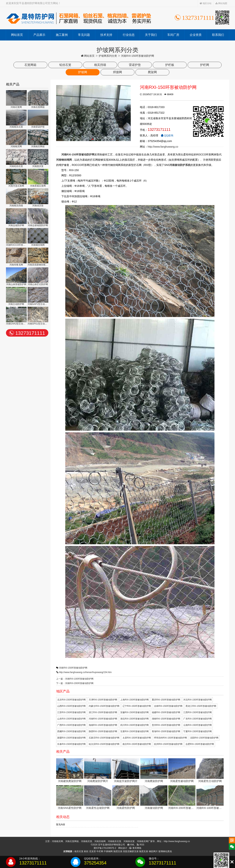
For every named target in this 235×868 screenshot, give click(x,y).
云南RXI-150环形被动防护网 (198, 725)
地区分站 (206, 3)
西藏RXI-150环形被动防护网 (71, 731)
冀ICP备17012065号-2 (105, 848)
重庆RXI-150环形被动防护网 (166, 700)
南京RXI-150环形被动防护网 (137, 744)
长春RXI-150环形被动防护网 (71, 744)
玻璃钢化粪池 (165, 851)
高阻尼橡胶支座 (131, 851)
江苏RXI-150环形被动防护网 (71, 712)
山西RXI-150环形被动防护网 (71, 706)
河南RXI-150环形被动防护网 (73, 668)
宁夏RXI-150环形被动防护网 (198, 731)
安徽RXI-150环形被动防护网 (134, 712)
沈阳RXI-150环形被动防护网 (204, 738)
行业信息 (129, 35)
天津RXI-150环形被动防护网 (103, 700)
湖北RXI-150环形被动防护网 (134, 719)
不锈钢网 (108, 851)
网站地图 (221, 3)
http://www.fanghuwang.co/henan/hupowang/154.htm (85, 672)
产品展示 (39, 35)
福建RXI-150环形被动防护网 (166, 712)
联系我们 (218, 35)
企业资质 (196, 35)
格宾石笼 (79, 851)
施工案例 (62, 35)
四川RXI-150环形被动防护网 (134, 725)
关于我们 (151, 35)
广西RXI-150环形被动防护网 (71, 725)
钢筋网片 (153, 851)
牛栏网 (100, 851)
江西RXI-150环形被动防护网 (198, 712)
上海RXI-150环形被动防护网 (134, 700)
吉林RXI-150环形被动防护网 (168, 706)
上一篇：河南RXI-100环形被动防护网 (75, 679)
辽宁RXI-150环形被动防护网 (137, 706)
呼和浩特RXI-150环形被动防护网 (170, 738)
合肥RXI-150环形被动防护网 (200, 744)
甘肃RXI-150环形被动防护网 (134, 731)
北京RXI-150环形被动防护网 (71, 700)
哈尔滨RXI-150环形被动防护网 (104, 744)
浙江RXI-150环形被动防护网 (103, 712)
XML (131, 845)
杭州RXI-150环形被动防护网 (168, 744)
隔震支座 (118, 851)
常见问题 (84, 35)
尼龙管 (93, 851)
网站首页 (17, 35)
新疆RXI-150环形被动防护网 (71, 738)
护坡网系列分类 (108, 56)
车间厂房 (173, 35)
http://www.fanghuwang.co (163, 147)
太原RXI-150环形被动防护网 (137, 738)
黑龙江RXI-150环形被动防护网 (201, 706)
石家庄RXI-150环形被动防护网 (104, 738)
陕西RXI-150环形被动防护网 (103, 731)
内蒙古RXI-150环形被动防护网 (104, 706)
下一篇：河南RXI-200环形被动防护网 (75, 683)
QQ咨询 (167, 135)
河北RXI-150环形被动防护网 (198, 700)
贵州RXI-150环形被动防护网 (166, 725)
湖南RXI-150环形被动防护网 (166, 719)
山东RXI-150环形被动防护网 (71, 719)
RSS (140, 845)
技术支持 (106, 35)
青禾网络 (135, 848)
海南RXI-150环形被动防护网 (103, 725)
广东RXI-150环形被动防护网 (198, 719)
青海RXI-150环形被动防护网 (166, 731)
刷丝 (86, 851)
